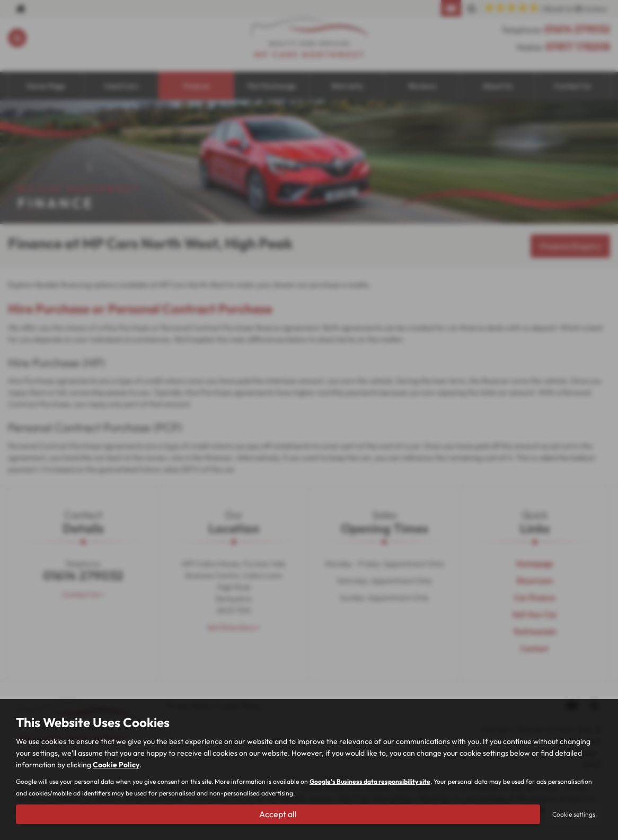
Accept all (278, 814)
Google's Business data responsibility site (370, 781)
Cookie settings (574, 814)
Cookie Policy (116, 765)
